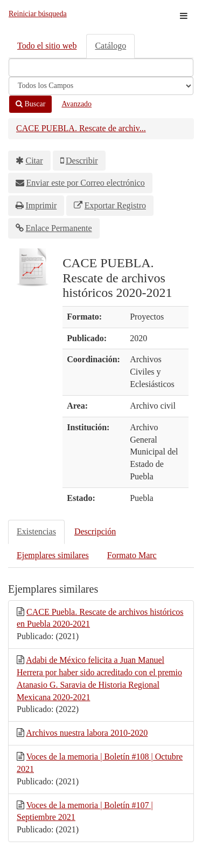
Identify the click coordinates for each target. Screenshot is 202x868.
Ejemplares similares (53, 555)
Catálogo (110, 46)
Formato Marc (132, 555)
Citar (34, 161)
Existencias (36, 531)
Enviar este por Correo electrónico (86, 183)
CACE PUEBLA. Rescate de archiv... (81, 128)
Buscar (30, 104)
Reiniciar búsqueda (38, 14)
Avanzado (76, 104)
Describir (82, 161)
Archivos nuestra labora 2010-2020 (87, 733)
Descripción (95, 531)
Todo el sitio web (47, 46)
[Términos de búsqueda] (101, 67)
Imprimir (41, 205)
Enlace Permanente (59, 228)
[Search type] (101, 86)
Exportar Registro (115, 205)
